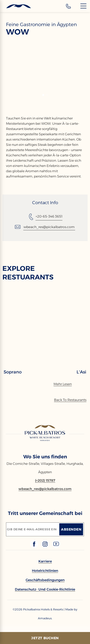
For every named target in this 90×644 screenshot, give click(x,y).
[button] (43, 95)
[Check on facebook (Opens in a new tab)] (35, 547)
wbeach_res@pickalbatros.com (49, 227)
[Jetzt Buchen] (45, 638)
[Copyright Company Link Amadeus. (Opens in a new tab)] (45, 618)
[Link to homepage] (45, 433)
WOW (18, 32)
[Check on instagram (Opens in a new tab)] (46, 547)
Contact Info (45, 203)
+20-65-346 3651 (49, 216)
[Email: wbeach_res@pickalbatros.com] (45, 227)
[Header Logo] (15, 6)
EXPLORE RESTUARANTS (28, 273)
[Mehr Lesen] (63, 384)
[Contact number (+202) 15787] (45, 480)
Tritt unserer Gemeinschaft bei (45, 513)
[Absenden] (71, 529)
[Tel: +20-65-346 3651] (45, 217)
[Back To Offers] (70, 400)
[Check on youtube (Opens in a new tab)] (56, 547)
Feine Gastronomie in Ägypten (41, 24)
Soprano (13, 372)
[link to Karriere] (45, 561)
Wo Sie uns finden (45, 457)
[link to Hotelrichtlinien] (45, 571)
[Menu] (83, 6)
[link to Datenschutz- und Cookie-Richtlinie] (45, 589)
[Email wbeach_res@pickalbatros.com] (45, 489)
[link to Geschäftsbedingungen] (45, 580)
